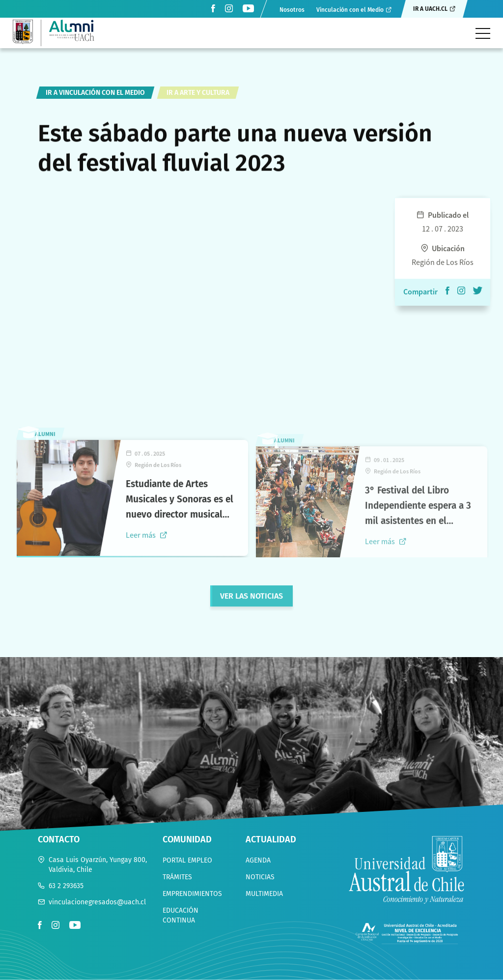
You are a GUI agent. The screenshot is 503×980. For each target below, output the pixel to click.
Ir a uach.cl (430, 9)
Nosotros (292, 10)
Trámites (177, 877)
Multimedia (264, 894)
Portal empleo (187, 860)
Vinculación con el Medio (350, 10)
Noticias (260, 877)
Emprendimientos (192, 894)
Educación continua (181, 915)
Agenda (258, 860)
